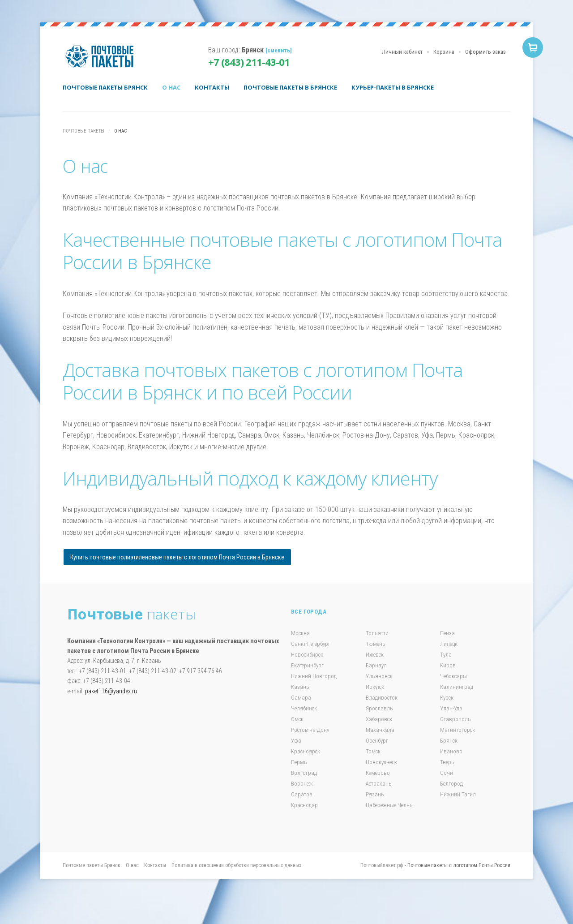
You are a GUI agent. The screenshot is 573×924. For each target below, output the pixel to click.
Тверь (447, 762)
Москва (300, 633)
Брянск (449, 741)
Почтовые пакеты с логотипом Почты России (459, 865)
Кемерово (378, 773)
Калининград (457, 687)
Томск (373, 751)
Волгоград (304, 773)
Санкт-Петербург (311, 644)
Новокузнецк (381, 762)
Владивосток (382, 698)
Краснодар (304, 805)
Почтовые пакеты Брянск (105, 87)
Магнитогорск (458, 730)
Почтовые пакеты (103, 56)
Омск (297, 719)
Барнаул (376, 665)
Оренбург (377, 741)
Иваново (451, 751)
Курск (447, 698)
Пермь (299, 762)
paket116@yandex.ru (111, 691)
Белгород (451, 784)
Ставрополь (455, 719)
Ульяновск (379, 676)
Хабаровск (379, 719)
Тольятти (377, 633)
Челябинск (304, 708)
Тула (446, 655)
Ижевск (375, 655)
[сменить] (279, 50)
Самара (301, 698)
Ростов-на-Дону (310, 730)
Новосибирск (307, 655)
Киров (448, 665)
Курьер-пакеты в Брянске (393, 87)
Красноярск (306, 751)
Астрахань (379, 784)
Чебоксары (453, 676)
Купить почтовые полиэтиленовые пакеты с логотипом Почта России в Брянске (177, 557)
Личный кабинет (402, 52)
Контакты (212, 87)
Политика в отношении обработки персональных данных (236, 865)
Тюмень (376, 644)
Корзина (444, 52)
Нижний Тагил (458, 794)
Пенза (447, 633)
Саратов (302, 794)
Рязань (375, 794)
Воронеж (302, 784)
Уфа (296, 741)
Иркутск (375, 687)
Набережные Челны (390, 805)
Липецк (449, 644)
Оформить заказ (485, 52)
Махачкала (380, 730)
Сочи (447, 773)
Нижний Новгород (314, 676)
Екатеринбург (307, 665)
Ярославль (379, 708)
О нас (171, 87)
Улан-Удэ (451, 708)
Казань (300, 687)
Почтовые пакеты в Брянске (290, 87)
